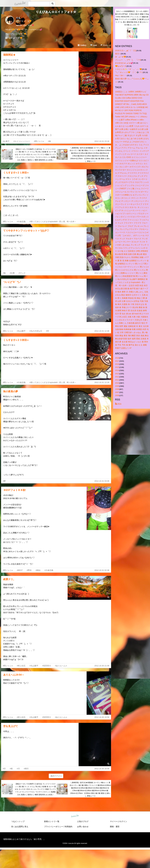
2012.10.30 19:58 (102, 717)
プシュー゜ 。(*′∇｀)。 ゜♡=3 (128, 60)
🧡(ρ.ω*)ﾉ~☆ (121, 66)
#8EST (20, 570)
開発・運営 (115, 827)
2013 (117, 374)
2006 (117, 395)
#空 (48, 331)
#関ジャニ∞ (39, 141)
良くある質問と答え (20, 827)
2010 (117, 383)
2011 (117, 380)
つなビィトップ (18, 821)
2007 (117, 392)
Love (94, 45)
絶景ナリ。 (9, 579)
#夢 (4, 481)
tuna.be (75, 816)
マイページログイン (119, 821)
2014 (117, 370)
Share (104, 45)
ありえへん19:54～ (14, 675)
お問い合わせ (83, 827)
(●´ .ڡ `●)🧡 (120, 57)
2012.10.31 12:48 (102, 331)
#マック (22, 273)
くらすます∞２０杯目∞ (16, 340)
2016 (117, 364)
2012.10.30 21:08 (102, 666)
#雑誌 (38, 570)
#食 (50, 141)
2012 (117, 377)
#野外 (29, 570)
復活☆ (118, 54)
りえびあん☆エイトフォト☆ (56, 12)
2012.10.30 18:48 (102, 769)
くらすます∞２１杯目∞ (16, 173)
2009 (117, 386)
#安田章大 (47, 666)
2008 (117, 389)
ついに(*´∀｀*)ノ (12, 282)
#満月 (26, 769)
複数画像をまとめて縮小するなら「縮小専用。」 (24, 839)
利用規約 (69, 827)
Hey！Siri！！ (121, 75)
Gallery (82, 45)
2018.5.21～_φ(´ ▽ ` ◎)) (126, 51)
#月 (18, 769)
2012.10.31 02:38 (102, 570)
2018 (117, 358)
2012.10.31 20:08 (102, 222)
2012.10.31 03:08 (102, 481)
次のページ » (56, 776)
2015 (117, 367)
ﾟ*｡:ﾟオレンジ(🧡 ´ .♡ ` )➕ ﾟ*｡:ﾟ (129, 72)
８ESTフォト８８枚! (15, 490)
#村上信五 (21, 666)
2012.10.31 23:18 (102, 141)
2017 (117, 361)
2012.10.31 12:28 (102, 382)
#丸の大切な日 (36, 331)
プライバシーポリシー (54, 827)
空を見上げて (11, 726)
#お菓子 (6, 141)
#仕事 (12, 273)
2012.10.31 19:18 (102, 273)
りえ (18, 18)
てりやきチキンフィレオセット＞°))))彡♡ (26, 231)
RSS (118, 404)
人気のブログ (83, 821)
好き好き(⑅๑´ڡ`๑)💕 (124, 63)
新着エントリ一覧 (52, 821)
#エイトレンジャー (22, 141)
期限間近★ (9, 55)
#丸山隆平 (21, 331)
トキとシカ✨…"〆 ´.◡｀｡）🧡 (128, 69)
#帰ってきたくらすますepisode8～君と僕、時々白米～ (53, 222)
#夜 (11, 769)
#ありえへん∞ (61, 666)
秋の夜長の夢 (11, 391)
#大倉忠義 (21, 222)
